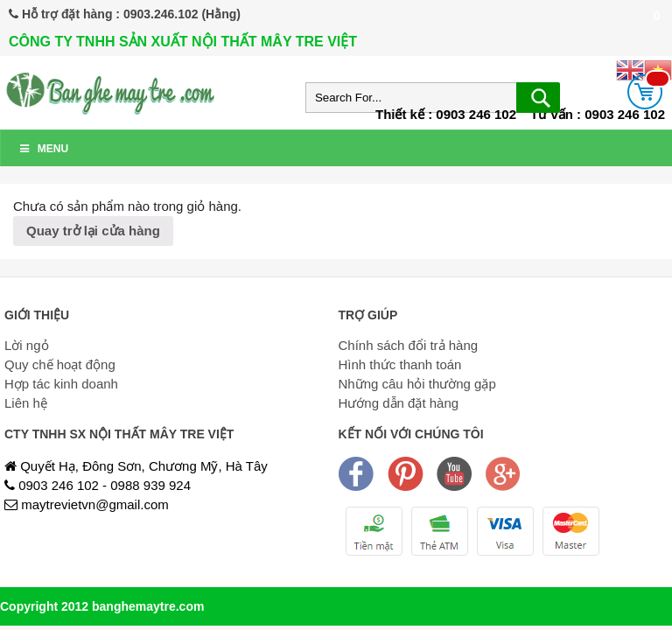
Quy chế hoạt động (60, 364)
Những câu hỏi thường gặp (417, 384)
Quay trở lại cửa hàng (93, 231)
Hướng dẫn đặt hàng (399, 403)
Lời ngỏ (27, 345)
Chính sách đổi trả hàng (409, 345)
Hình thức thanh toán (400, 364)
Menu (43, 149)
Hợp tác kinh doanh (61, 384)
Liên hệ (26, 403)
